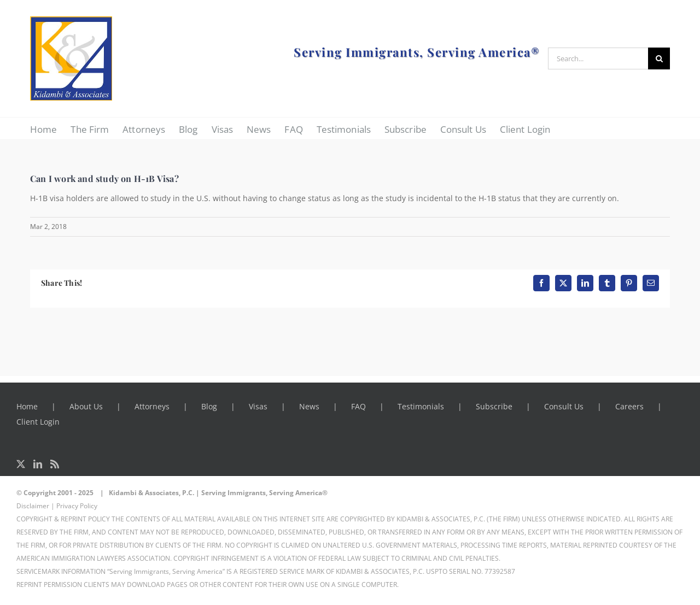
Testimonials (421, 406)
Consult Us (564, 406)
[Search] (659, 58)
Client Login (38, 422)
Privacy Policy (77, 506)
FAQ (358, 406)
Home (27, 406)
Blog (209, 406)
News (309, 406)
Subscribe (494, 406)
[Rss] (55, 464)
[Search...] (598, 58)
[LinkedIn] (38, 464)
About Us (86, 406)
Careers (629, 406)
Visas (258, 406)
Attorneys (152, 406)
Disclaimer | (36, 506)
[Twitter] (21, 464)
